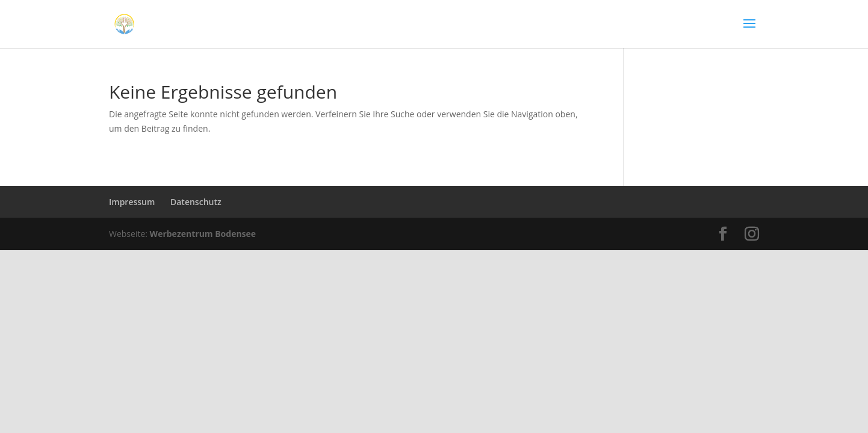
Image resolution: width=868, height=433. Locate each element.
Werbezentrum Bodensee (203, 234)
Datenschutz (196, 202)
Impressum (132, 202)
